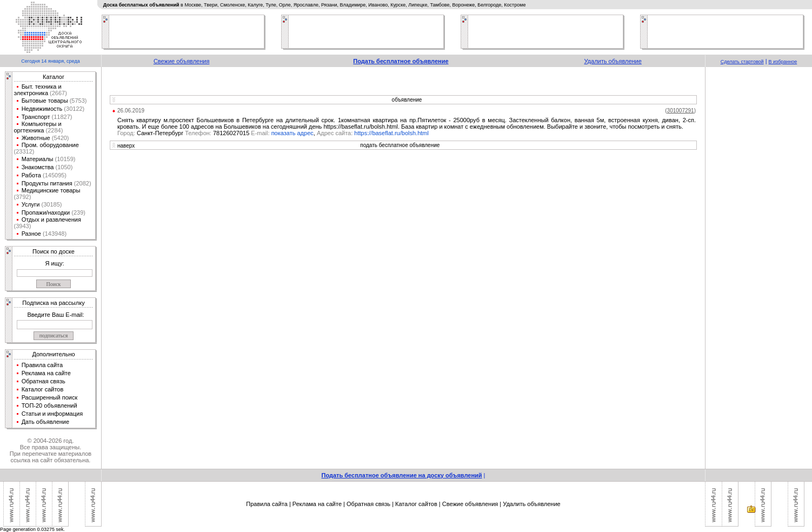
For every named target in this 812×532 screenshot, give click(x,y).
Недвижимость (42, 109)
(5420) (60, 138)
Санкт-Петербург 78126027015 (194, 133)
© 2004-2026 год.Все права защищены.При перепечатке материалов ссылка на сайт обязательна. (51, 450)
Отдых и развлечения (51, 220)
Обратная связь (44, 381)
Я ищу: (55, 263)
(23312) (24, 151)
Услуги (31, 204)
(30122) (73, 109)
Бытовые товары (45, 101)
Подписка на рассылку (53, 303)
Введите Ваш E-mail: (55, 315)
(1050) (63, 167)
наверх (126, 146)
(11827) (61, 117)
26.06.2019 (131, 111)
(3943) (23, 226)
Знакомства (38, 167)
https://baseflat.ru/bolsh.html (391, 133)
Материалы (38, 159)
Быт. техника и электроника (38, 90)
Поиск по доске (54, 251)
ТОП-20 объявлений (49, 405)
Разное (31, 234)
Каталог (54, 77)
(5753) (78, 101)
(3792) (23, 197)
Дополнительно (53, 354)
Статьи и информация (52, 414)
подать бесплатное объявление (400, 145)
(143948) (54, 234)
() (680, 111)
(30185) (51, 204)
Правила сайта (42, 365)
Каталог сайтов (43, 389)
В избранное (783, 62)
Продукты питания (47, 183)
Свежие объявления (182, 61)
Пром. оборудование (50, 145)
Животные (36, 138)
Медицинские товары (51, 190)
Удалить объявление (613, 61)
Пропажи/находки (46, 212)
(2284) (53, 130)
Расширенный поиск (50, 397)
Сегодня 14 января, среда (50, 61)
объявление (407, 100)
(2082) (82, 183)
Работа (31, 175)
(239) (78, 212)
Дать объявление (46, 422)
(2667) (58, 93)
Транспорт (36, 117)
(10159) (65, 159)
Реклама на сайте (46, 373)
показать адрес (292, 133)
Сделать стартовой (742, 62)
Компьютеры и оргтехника (38, 127)
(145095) (54, 175)
